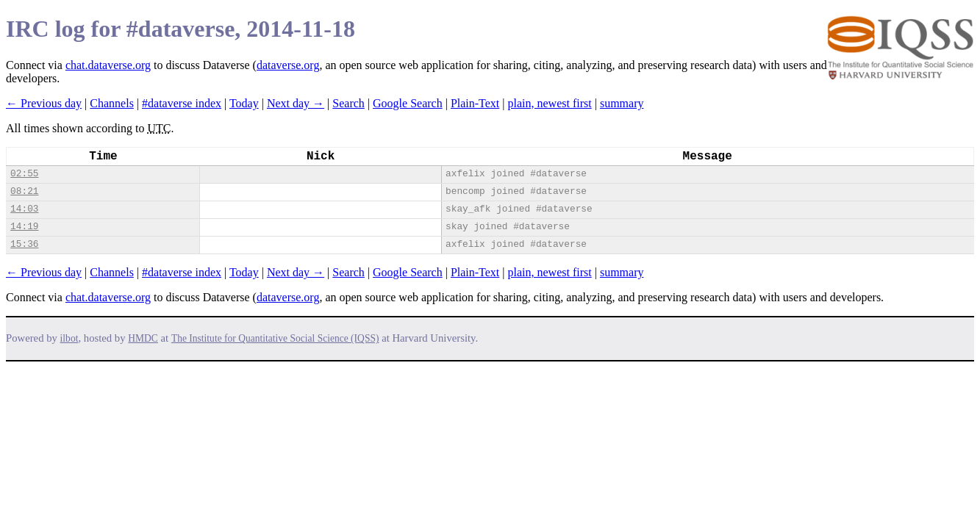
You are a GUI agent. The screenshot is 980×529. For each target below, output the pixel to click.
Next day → (296, 103)
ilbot (69, 338)
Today (244, 103)
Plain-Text (475, 103)
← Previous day (44, 103)
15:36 (24, 244)
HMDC (143, 338)
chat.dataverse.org (108, 65)
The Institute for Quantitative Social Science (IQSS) (275, 338)
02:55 (24, 174)
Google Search (408, 103)
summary (622, 103)
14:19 (24, 227)
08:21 (24, 191)
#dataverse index (182, 103)
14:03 (24, 209)
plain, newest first (550, 103)
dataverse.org (288, 65)
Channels (112, 103)
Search (348, 103)
